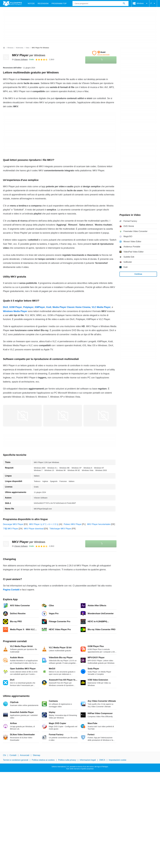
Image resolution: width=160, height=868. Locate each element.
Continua (138, 274)
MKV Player (29, 55)
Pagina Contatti (11, 590)
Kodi (49, 307)
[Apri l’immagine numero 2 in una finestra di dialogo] (103, 416)
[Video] (27, 48)
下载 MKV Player (11, 529)
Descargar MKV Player (13, 524)
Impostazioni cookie (118, 760)
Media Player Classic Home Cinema (71, 307)
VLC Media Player (101, 307)
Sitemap (36, 755)
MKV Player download (34, 529)
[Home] (4, 48)
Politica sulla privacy (67, 760)
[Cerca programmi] (124, 3)
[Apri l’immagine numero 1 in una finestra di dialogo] (63, 416)
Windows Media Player (15, 311)
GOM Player (16, 307)
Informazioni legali (88, 760)
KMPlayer (40, 307)
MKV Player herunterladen (99, 524)
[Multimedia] (19, 48)
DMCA (102, 760)
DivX (5, 307)
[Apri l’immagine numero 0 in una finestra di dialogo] (22, 416)
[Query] (100, 3)
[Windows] (10, 48)
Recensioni (43, 3)
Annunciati (25, 755)
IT (153, 3)
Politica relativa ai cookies (43, 760)
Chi (4, 755)
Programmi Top (59, 3)
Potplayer (28, 307)
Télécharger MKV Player (60, 529)
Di (20, 59)
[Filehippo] (12, 3)
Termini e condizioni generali (16, 760)
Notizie (31, 3)
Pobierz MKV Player (73, 524)
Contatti (13, 755)
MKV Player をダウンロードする (44, 524)
